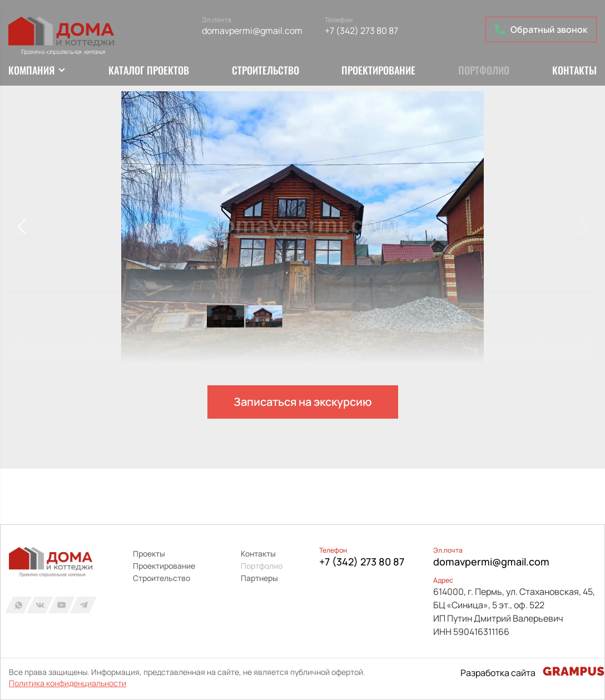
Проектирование (378, 70)
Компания (31, 70)
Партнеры (259, 578)
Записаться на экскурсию (303, 402)
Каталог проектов (149, 70)
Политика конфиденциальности (68, 683)
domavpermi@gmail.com (252, 31)
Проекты (149, 553)
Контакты (574, 70)
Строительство (266, 70)
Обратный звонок (541, 29)
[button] (21, 227)
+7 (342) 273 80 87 (361, 31)
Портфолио (484, 70)
